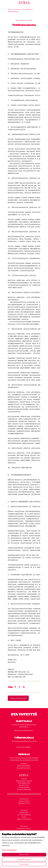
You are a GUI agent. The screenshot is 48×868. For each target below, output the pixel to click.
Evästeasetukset (24, 864)
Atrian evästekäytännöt (9, 850)
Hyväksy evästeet (24, 855)
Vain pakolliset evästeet (24, 859)
